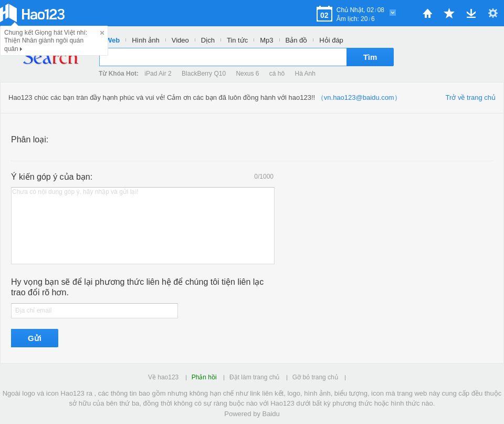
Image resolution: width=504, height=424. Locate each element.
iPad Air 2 (158, 74)
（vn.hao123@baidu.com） (359, 97)
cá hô (277, 74)
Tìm (370, 57)
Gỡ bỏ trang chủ (315, 377)
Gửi (35, 338)
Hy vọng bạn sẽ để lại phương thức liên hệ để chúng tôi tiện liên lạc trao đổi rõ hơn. (137, 287)
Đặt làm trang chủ (254, 377)
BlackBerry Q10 (204, 74)
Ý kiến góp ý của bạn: (52, 177)
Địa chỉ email (33, 311)
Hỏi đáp (331, 40)
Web (113, 40)
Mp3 (266, 40)
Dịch (208, 40)
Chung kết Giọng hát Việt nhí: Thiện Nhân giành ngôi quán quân (46, 41)
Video (180, 40)
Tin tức (237, 40)
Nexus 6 (247, 74)
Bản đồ (297, 40)
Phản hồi (204, 377)
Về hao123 (163, 377)
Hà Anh (305, 74)
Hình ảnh (146, 40)
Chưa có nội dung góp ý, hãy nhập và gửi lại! (75, 192)
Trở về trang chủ (471, 97)
